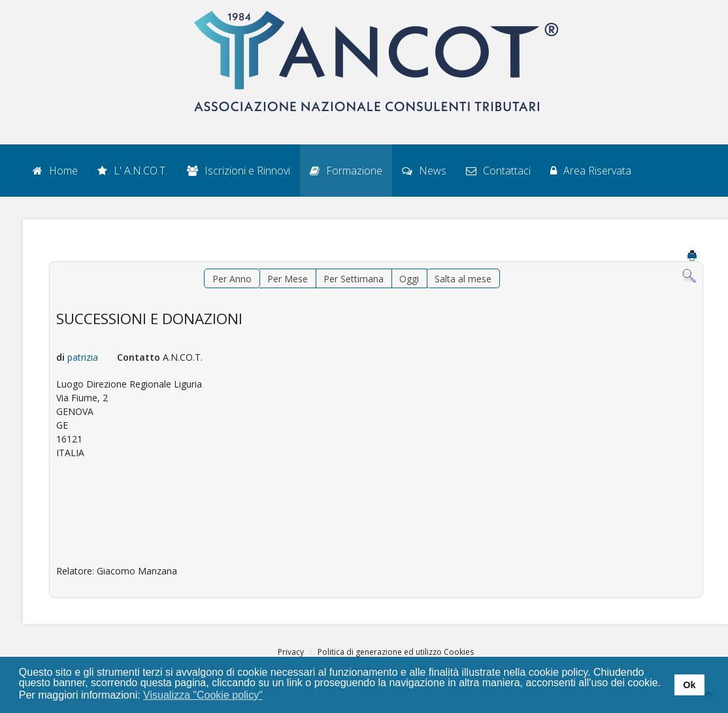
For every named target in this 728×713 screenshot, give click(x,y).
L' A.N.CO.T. (132, 171)
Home (55, 171)
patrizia (83, 357)
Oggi (409, 279)
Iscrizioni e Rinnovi (239, 171)
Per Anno (232, 279)
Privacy (291, 652)
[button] (271, 696)
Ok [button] (689, 685)
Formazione (346, 171)
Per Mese (288, 279)
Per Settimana (354, 279)
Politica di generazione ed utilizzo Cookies (396, 652)
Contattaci (498, 171)
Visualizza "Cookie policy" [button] (203, 695)
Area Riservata (591, 171)
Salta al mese (463, 279)
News (424, 171)
